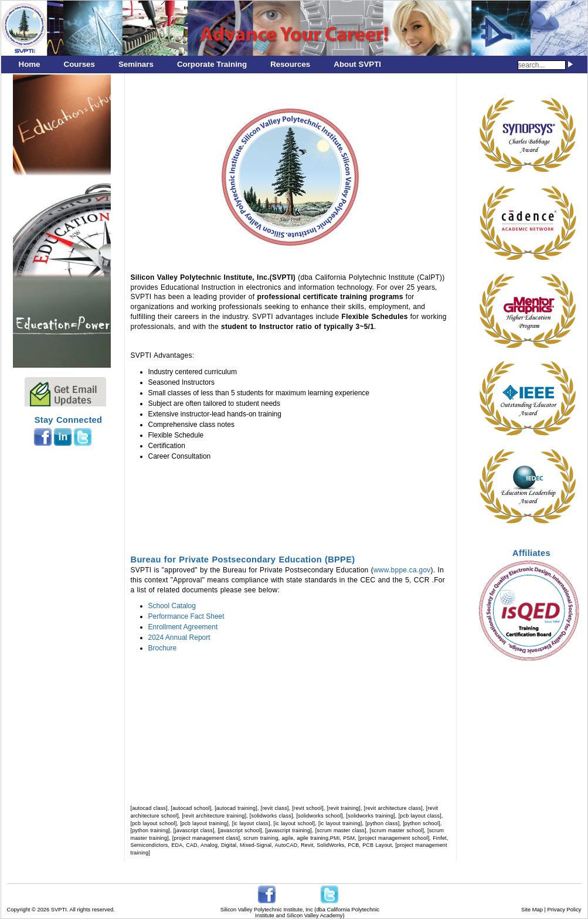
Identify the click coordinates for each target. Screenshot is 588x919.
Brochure (163, 648)
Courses (79, 64)
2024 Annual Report (179, 637)
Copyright (19, 910)
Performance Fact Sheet (186, 616)
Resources (290, 64)
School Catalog (172, 606)
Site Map (532, 910)
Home (30, 64)
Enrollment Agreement (183, 627)
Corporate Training (212, 64)
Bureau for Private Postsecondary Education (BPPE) (243, 559)
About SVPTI (357, 64)
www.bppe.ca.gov (402, 570)
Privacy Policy (564, 910)
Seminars (136, 64)
